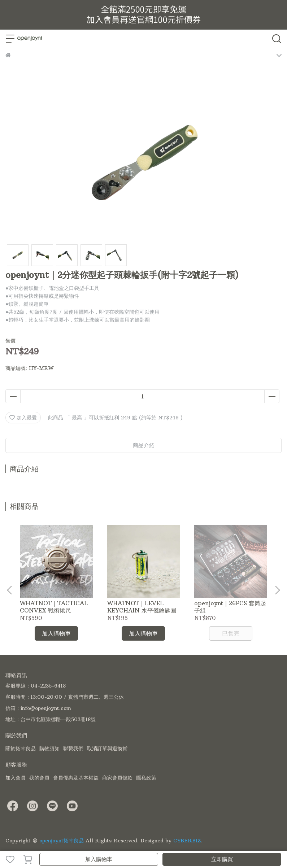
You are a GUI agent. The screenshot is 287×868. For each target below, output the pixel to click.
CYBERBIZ (187, 841)
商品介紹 (144, 445)
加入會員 (16, 778)
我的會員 (39, 778)
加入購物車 (99, 859)
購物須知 (49, 749)
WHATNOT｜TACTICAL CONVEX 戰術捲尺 (54, 607)
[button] (277, 590)
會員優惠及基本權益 (76, 778)
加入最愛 (23, 418)
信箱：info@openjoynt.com (38, 708)
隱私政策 (146, 778)
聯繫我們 (73, 749)
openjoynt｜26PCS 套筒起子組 (230, 607)
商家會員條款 (117, 778)
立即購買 (222, 859)
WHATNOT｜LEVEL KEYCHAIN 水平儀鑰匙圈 (142, 607)
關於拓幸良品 (21, 749)
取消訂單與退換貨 (107, 749)
